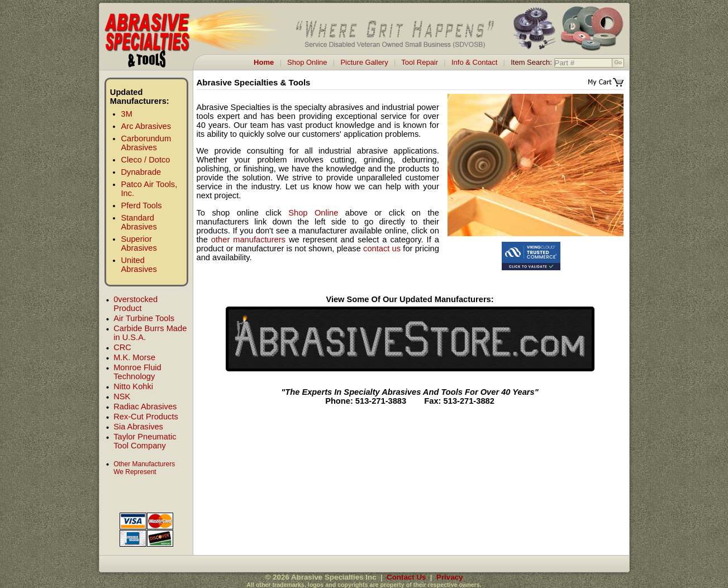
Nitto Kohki (133, 386)
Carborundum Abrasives (146, 143)
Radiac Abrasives (145, 407)
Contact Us (406, 577)
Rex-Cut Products (146, 417)
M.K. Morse (134, 357)
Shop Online (307, 62)
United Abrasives (139, 265)
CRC (122, 347)
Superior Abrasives (139, 243)
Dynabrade (141, 172)
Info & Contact (474, 62)
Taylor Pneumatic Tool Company (145, 441)
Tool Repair (420, 62)
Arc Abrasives (146, 126)
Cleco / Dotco (146, 160)
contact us (382, 248)
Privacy (449, 577)
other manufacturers (248, 240)
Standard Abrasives (139, 222)
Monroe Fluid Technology (137, 372)
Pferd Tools (142, 205)
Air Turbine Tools (144, 318)
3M (127, 114)
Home (264, 62)
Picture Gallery (364, 62)
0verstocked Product (135, 304)
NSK (122, 396)
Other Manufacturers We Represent (144, 468)
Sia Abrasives (138, 427)
